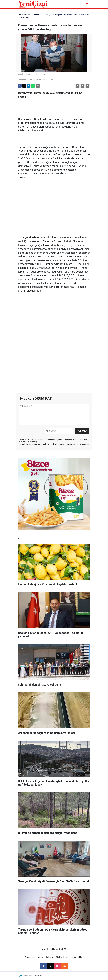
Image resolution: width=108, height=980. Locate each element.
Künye (40, 957)
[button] (78, 86)
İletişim (49, 957)
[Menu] (87, 4)
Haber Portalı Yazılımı (32, 976)
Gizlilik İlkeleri (62, 957)
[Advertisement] (54, 203)
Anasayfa (24, 15)
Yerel (36, 15)
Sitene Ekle (77, 957)
